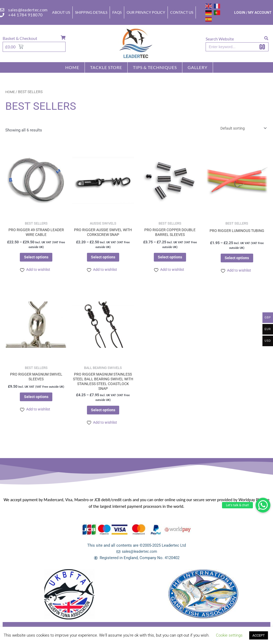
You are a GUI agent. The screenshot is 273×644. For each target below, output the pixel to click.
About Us (61, 12)
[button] (263, 505)
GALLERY (198, 67)
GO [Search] (262, 47)
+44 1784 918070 (26, 15)
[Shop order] (240, 129)
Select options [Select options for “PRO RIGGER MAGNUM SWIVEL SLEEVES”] (36, 401)
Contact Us (182, 12)
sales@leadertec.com (28, 10)
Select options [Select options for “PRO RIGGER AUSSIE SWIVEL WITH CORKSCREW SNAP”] (103, 259)
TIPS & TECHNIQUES (155, 67)
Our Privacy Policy (146, 12)
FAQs (117, 12)
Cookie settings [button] (229, 635)
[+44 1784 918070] (2, 15)
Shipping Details (91, 12)
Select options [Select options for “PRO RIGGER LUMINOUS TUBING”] (237, 260)
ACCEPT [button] (259, 635)
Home (72, 67)
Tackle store (106, 67)
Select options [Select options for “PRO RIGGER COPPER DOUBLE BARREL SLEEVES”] (170, 259)
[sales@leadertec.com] (2, 10)
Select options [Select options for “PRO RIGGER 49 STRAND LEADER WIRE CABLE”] (36, 259)
